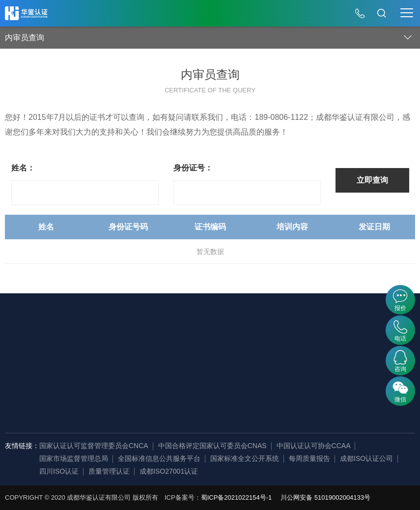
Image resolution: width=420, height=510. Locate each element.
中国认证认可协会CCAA (314, 446)
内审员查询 (189, 337)
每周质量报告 (309, 458)
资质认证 (117, 381)
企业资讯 (48, 367)
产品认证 (117, 367)
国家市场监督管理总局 (74, 458)
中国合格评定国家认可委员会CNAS (212, 446)
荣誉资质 (48, 396)
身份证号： (193, 168)
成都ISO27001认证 (169, 471)
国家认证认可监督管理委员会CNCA (94, 446)
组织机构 (48, 381)
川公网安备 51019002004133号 (325, 497)
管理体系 (117, 337)
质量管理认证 (109, 471)
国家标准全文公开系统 (245, 458)
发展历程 (48, 352)
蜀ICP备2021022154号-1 (237, 497)
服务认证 (117, 352)
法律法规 (258, 367)
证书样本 (258, 352)
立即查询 (372, 180)
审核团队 (48, 411)
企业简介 (48, 337)
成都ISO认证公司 (366, 458)
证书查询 (186, 352)
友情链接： (22, 446)
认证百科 (327, 337)
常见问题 (327, 367)
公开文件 (258, 337)
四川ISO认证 (59, 471)
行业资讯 (327, 352)
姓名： (23, 168)
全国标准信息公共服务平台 (159, 458)
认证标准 (258, 381)
